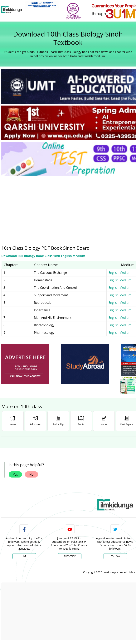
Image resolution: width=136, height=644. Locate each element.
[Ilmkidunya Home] (12, 10)
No (32, 474)
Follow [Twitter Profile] (115, 556)
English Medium (120, 273)
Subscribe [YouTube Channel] (70, 556)
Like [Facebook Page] (24, 556)
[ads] (25, 364)
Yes (15, 474)
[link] (42, 4)
